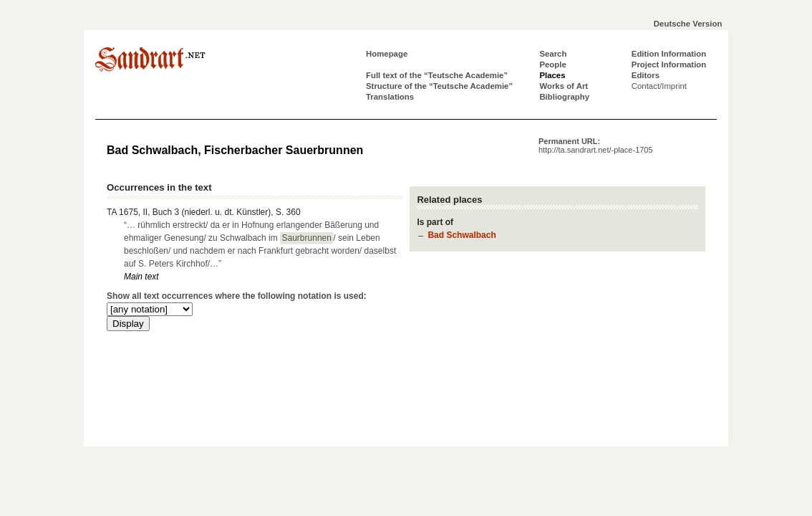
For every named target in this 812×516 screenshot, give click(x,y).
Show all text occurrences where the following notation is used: (237, 296)
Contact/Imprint (659, 86)
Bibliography (564, 97)
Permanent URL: (596, 145)
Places (552, 75)
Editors (646, 75)
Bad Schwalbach (461, 235)
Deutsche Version (688, 24)
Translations (390, 97)
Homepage (387, 54)
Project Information (669, 64)
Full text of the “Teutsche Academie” (437, 75)
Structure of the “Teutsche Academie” (439, 86)
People (552, 64)
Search (553, 54)
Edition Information (669, 54)
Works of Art (564, 86)
